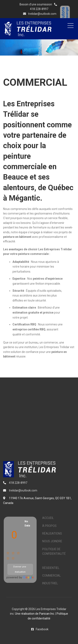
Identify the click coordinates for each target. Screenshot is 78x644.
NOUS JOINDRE (52, 541)
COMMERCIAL (51, 576)
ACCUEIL (48, 518)
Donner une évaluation (17, 569)
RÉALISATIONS (52, 534)
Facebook (39, 629)
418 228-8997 (39, 9)
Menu (71, 26)
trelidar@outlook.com (39, 14)
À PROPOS (49, 526)
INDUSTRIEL (50, 583)
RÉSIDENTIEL (51, 568)
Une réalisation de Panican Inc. (35, 614)
